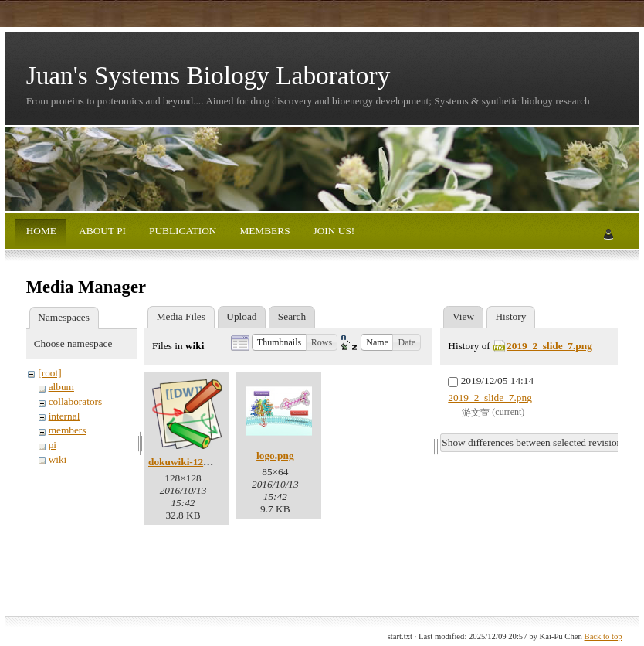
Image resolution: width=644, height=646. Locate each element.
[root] (49, 373)
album (61, 387)
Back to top (603, 636)
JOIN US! (332, 231)
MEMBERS (264, 231)
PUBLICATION (182, 231)
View (463, 316)
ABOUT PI (102, 231)
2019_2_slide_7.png (549, 346)
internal (64, 416)
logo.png (275, 456)
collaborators (76, 401)
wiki (58, 459)
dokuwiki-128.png (188, 462)
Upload (241, 316)
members (68, 430)
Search (292, 316)
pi (53, 445)
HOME (41, 231)
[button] (279, 342)
